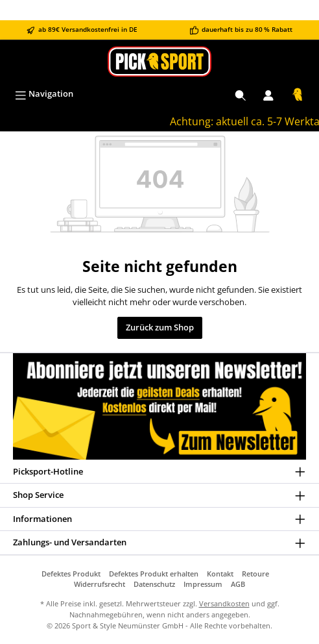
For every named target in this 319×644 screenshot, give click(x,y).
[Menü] (44, 94)
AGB (238, 584)
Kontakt (220, 574)
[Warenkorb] (298, 94)
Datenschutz (154, 584)
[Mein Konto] (268, 94)
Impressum (203, 584)
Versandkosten (224, 603)
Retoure (255, 574)
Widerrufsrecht (100, 584)
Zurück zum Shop (160, 327)
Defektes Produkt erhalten (154, 574)
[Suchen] (241, 94)
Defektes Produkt (71, 574)
